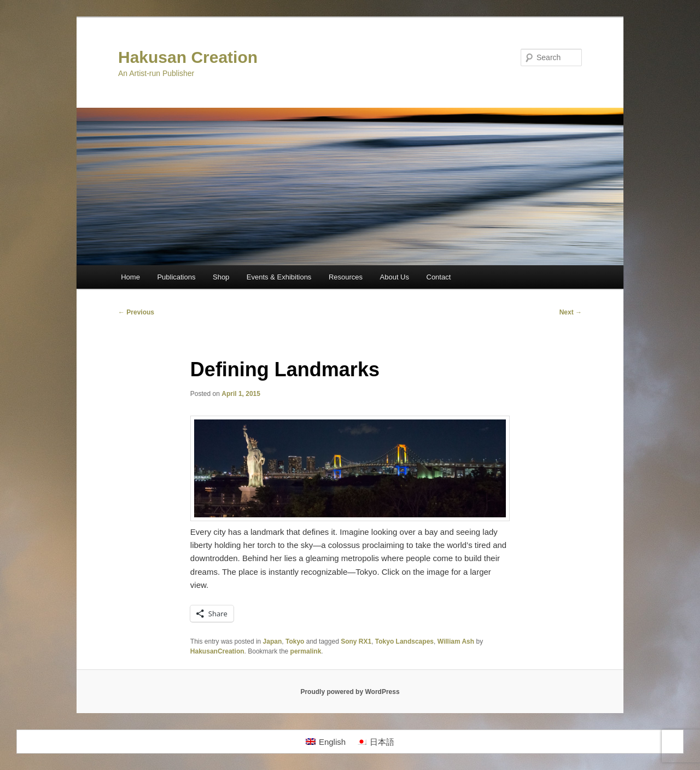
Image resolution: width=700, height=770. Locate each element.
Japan (273, 641)
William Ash (456, 641)
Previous (136, 312)
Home (130, 277)
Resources (346, 277)
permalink (306, 651)
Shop (221, 277)
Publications (176, 277)
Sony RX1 (356, 641)
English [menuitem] (332, 742)
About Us (395, 277)
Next (571, 312)
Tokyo (295, 641)
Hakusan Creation (188, 57)
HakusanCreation (217, 651)
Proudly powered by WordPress (350, 692)
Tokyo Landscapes (404, 641)
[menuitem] (326, 742)
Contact (439, 277)
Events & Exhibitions (279, 277)
